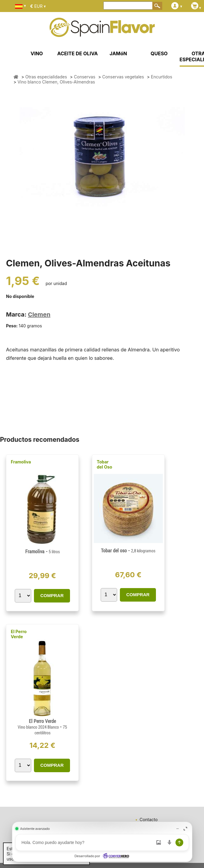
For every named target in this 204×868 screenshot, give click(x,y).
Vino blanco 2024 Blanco (39, 727)
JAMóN (118, 53)
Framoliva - (43, 552)
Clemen (39, 314)
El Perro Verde (19, 634)
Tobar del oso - (128, 551)
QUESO (159, 53)
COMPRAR (52, 595)
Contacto (148, 819)
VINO (37, 53)
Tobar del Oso (105, 464)
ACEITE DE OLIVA (77, 53)
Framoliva (21, 462)
